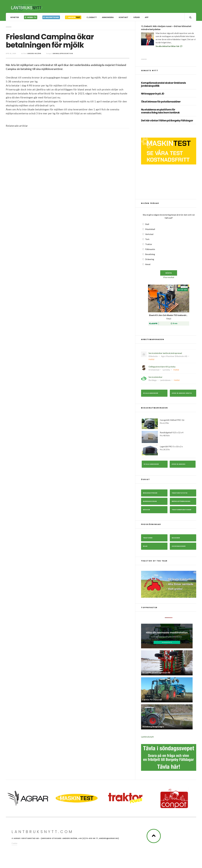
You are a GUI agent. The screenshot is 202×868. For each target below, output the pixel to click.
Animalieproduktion (63, 54)
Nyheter (15, 17)
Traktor (149, 245)
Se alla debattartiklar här (169, 47)
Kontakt (123, 17)
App (147, 17)
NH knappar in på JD (153, 95)
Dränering (150, 260)
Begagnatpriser (150, 494)
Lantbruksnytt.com (42, 833)
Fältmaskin (150, 250)
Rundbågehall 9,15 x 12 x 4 (169, 438)
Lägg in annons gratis (182, 394)
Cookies (14, 844)
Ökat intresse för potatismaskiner (161, 103)
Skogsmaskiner (179, 547)
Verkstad (149, 235)
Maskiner (176, 539)
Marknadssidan (150, 502)
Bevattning (150, 255)
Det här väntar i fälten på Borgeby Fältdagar (167, 122)
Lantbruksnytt (147, 738)
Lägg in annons (178, 465)
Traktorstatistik (180, 494)
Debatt (92, 17)
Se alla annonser (151, 394)
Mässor (146, 511)
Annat (148, 265)
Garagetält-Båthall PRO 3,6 (169, 425)
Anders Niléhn (34, 54)
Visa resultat (169, 278)
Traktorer (148, 539)
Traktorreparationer (181, 511)
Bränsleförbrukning (181, 502)
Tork (147, 240)
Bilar (145, 547)
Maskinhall (150, 230)
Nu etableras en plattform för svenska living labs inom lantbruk (160, 112)
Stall (147, 225)
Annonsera (108, 17)
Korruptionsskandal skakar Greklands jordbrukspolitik (163, 85)
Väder (136, 17)
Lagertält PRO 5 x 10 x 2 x (169, 451)
